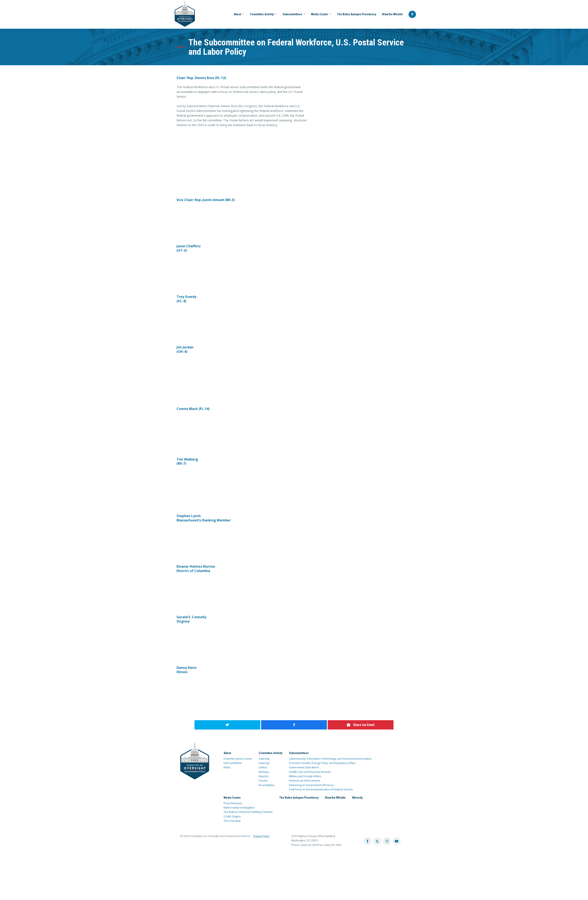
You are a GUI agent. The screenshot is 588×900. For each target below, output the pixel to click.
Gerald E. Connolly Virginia (191, 619)
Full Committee (233, 763)
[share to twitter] (227, 725)
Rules (227, 767)
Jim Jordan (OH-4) (185, 349)
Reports (263, 776)
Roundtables (266, 785)
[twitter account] (377, 841)
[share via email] (361, 725)
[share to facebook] (294, 725)
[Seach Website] (412, 14)
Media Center (321, 14)
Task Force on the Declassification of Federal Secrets (321, 789)
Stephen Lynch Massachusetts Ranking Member (204, 518)
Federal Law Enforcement (305, 781)
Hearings (264, 763)
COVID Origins (232, 817)
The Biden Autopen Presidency (357, 14)
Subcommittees (294, 14)
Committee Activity (263, 14)
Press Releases (233, 803)
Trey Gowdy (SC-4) (186, 299)
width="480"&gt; (207, 147)
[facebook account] (368, 841)
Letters (263, 767)
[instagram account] (387, 841)
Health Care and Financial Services (310, 772)
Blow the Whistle (392, 14)
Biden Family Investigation (239, 808)
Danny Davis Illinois (187, 670)
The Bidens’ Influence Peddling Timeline (248, 812)
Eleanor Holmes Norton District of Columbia (196, 569)
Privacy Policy (261, 836)
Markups (264, 772)
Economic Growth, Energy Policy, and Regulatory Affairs (322, 763)
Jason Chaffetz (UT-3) (189, 248)
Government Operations (304, 767)
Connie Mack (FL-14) (193, 409)
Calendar (264, 759)
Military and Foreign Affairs (305, 776)
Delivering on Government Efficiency (311, 785)
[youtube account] (397, 841)
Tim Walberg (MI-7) (187, 461)
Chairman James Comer (238, 759)
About (239, 14)
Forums (263, 781)
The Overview (232, 821)
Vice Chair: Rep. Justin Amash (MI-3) (206, 200)
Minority (357, 798)
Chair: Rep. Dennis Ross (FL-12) (201, 78)
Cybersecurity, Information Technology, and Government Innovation (330, 759)
